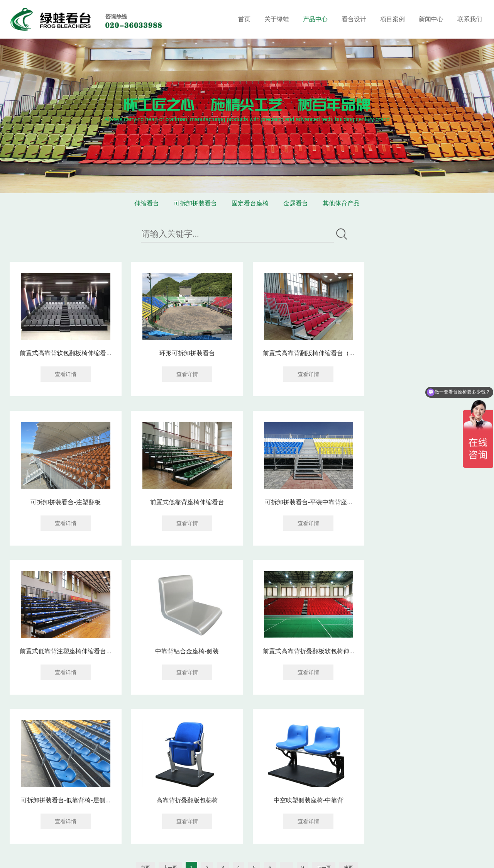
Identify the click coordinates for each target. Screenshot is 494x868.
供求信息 (120, 856)
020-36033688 (164, 811)
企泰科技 (280, 856)
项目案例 (392, 19)
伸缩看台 (147, 203)
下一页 (324, 718)
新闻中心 (431, 19)
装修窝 (43, 856)
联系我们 (470, 19)
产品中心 (315, 19)
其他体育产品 (341, 203)
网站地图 (232, 848)
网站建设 (253, 856)
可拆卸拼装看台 (195, 203)
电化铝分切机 (149, 856)
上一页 (170, 718)
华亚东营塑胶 (92, 856)
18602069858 (219, 811)
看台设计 (354, 19)
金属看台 (296, 203)
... (286, 718)
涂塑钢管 (63, 856)
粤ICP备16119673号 (191, 848)
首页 (244, 19)
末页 (349, 718)
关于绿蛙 (277, 19)
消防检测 (178, 856)
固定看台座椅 (250, 203)
